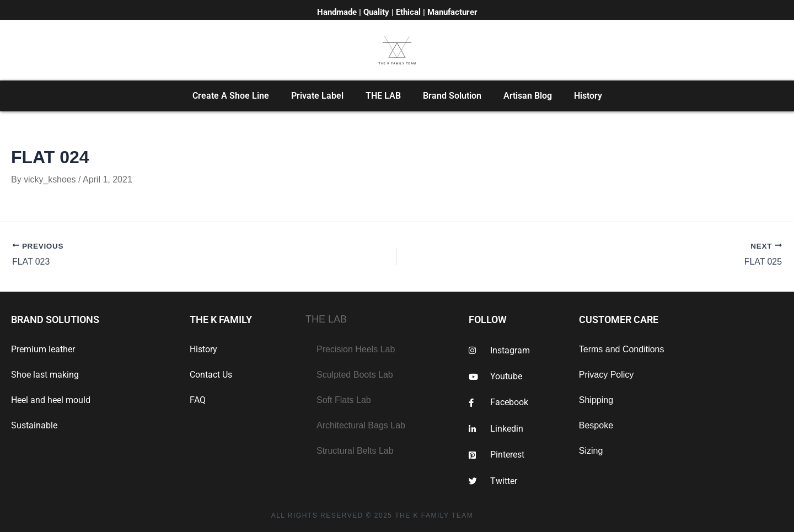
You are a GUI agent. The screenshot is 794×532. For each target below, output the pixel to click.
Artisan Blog (528, 96)
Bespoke (596, 425)
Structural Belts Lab (355, 451)
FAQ (198, 400)
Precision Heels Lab (356, 349)
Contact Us (211, 375)
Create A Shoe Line (231, 96)
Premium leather (43, 349)
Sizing (591, 451)
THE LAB (383, 96)
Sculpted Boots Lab (355, 375)
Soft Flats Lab (344, 400)
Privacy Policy (607, 375)
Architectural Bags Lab (361, 425)
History (588, 96)
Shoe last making (45, 375)
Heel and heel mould (51, 400)
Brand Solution (452, 96)
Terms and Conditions (622, 349)
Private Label (317, 96)
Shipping (596, 400)
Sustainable (34, 425)
